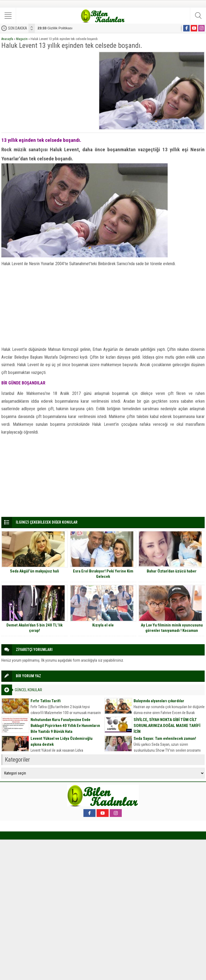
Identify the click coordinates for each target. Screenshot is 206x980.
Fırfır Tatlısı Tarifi (46, 701)
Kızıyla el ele (103, 625)
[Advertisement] (48, 89)
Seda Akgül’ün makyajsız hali (34, 571)
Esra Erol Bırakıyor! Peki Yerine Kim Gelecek (103, 574)
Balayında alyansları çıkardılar (159, 701)
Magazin (22, 39)
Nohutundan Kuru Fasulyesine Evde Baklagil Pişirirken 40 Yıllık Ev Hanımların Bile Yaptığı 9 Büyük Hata (65, 726)
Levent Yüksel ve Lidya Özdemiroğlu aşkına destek (62, 741)
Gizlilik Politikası (55, 28)
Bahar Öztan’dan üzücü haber (172, 571)
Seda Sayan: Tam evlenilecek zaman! (165, 738)
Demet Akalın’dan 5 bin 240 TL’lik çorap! (34, 628)
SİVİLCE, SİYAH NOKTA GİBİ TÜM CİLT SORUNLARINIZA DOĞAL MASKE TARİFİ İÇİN (167, 726)
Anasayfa (7, 39)
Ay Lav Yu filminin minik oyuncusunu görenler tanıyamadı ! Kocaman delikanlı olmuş (172, 630)
